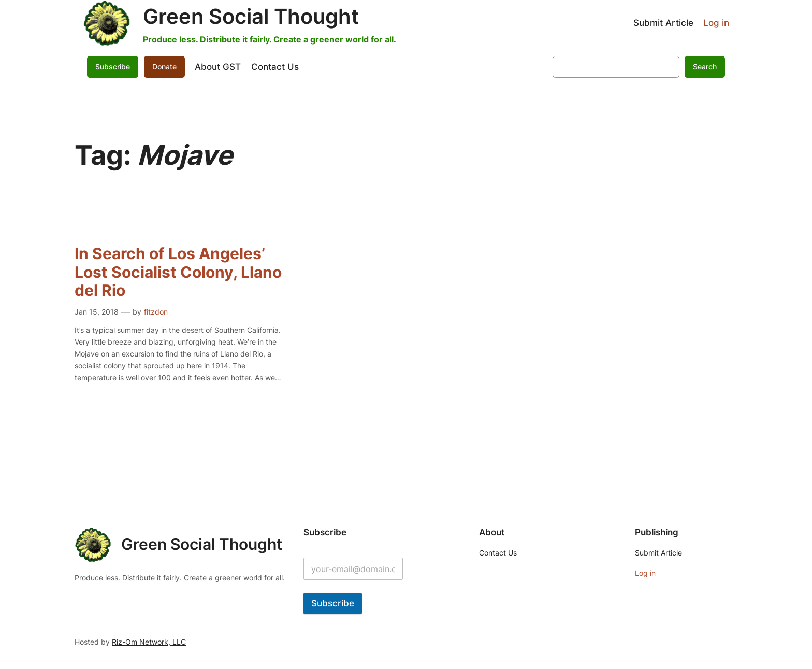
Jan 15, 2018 (97, 312)
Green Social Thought (251, 16)
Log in (716, 23)
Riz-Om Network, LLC (149, 642)
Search (705, 67)
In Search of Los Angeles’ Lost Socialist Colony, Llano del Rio (178, 272)
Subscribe (113, 67)
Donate (164, 67)
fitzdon (156, 312)
